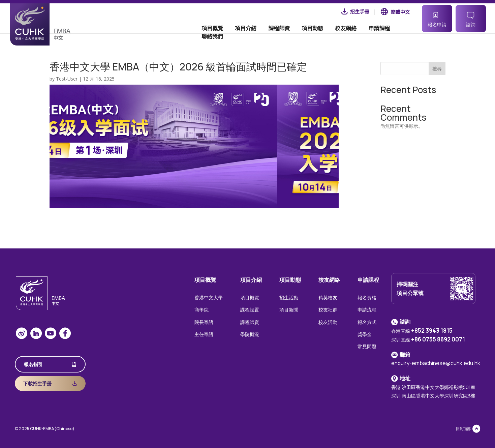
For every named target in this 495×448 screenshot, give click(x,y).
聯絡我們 (399, 35)
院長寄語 (204, 322)
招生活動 (289, 297)
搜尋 (437, 69)
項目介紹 (233, 35)
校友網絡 (333, 35)
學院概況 (250, 334)
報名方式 (367, 322)
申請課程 (366, 35)
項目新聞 (289, 310)
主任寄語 (204, 334)
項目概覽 (199, 35)
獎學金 (365, 334)
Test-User (67, 79)
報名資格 (367, 297)
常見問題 (367, 346)
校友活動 (328, 322)
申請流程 (367, 310)
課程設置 (250, 310)
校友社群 (328, 310)
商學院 (202, 310)
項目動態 (299, 35)
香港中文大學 (209, 297)
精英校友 (328, 297)
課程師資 (266, 35)
